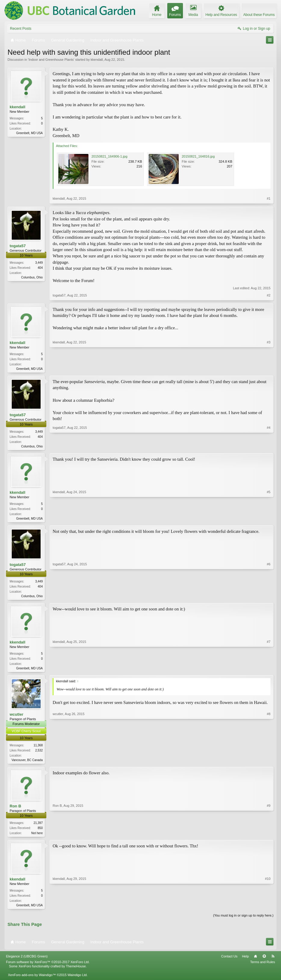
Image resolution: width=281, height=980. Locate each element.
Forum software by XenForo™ (48, 967)
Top (264, 961)
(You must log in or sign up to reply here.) (243, 920)
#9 (269, 836)
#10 (268, 908)
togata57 (18, 246)
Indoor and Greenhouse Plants (51, 60)
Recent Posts (21, 29)
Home (255, 961)
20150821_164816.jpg (198, 156)
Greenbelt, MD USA (29, 133)
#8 (269, 762)
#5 (269, 519)
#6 (269, 597)
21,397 (38, 826)
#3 (269, 368)
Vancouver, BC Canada (27, 763)
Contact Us (229, 961)
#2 (269, 295)
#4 (269, 446)
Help (245, 961)
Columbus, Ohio (32, 277)
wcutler (17, 717)
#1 (269, 198)
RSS (273, 961)
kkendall (97, 60)
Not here (37, 836)
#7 (269, 670)
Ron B (15, 809)
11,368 (38, 748)
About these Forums (259, 15)
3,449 (39, 263)
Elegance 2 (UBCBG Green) (27, 961)
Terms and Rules (262, 967)
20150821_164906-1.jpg (109, 156)
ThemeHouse (76, 971)
